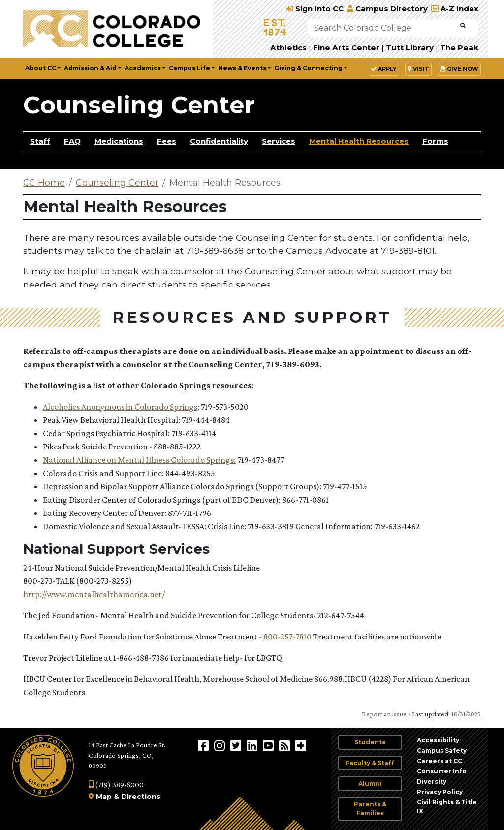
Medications (119, 141)
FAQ (72, 141)
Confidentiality (219, 141)
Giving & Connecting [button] (308, 68)
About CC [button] (41, 68)
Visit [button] (418, 69)
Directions (141, 797)
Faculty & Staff (370, 763)
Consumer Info (442, 771)
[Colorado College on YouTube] (269, 745)
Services (279, 141)
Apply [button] (384, 69)
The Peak (459, 48)
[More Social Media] (301, 745)
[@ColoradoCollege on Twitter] (237, 745)
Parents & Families (370, 809)
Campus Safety (442, 750)
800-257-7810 (287, 637)
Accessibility (438, 740)
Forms (435, 141)
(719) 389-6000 (116, 784)
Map (104, 797)
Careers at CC (440, 761)
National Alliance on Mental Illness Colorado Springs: (139, 460)
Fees (167, 141)
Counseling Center (139, 105)
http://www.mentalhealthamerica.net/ (94, 594)
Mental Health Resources (359, 141)
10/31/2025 (466, 714)
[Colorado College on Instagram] (221, 745)
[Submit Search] (463, 26)
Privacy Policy (440, 792)
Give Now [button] (459, 69)
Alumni (370, 783)
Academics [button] (143, 68)
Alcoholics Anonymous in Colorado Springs (120, 407)
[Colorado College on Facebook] (205, 745)
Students (370, 742)
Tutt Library (410, 48)
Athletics (288, 48)
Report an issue (384, 714)
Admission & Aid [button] (90, 68)
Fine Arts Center (346, 48)
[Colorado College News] (286, 745)
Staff (40, 141)
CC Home (44, 183)
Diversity (432, 782)
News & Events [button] (242, 68)
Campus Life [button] (189, 68)
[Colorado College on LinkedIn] (253, 745)
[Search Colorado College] (383, 28)
